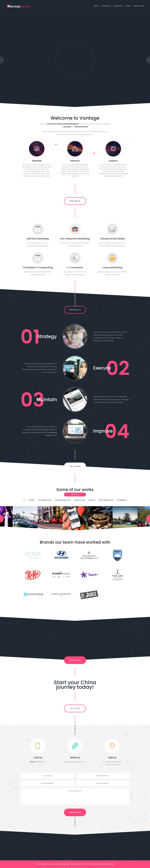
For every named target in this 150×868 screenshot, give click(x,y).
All (24, 500)
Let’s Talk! (75, 708)
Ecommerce (122, 500)
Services (106, 6)
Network (75, 161)
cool (124, 397)
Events (32, 500)
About (97, 6)
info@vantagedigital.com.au (75, 762)
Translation (80, 500)
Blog (128, 6)
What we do (75, 201)
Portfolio (118, 6)
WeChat (92, 500)
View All (75, 494)
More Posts (75, 660)
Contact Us (139, 6)
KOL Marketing (45, 500)
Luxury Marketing (63, 500)
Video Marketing (106, 500)
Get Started (75, 466)
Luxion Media (108, 864)
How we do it (75, 310)
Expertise (37, 161)
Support (113, 161)
